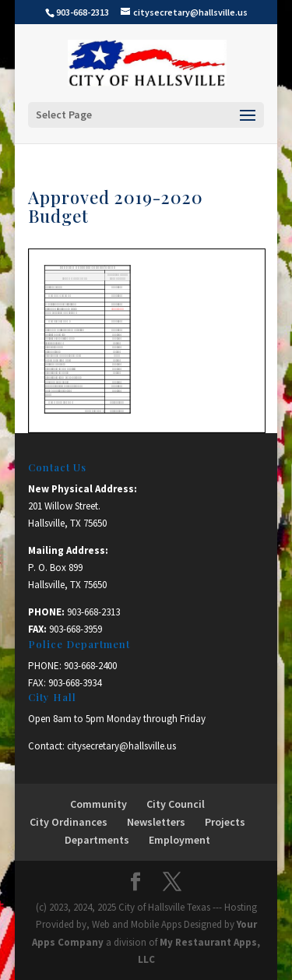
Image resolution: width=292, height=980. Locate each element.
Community (99, 804)
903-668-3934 (75, 683)
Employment (179, 840)
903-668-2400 (90, 666)
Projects (225, 822)
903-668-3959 (76, 629)
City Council (176, 804)
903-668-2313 (93, 612)
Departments (97, 840)
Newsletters (156, 822)
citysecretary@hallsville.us (121, 746)
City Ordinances (69, 822)
